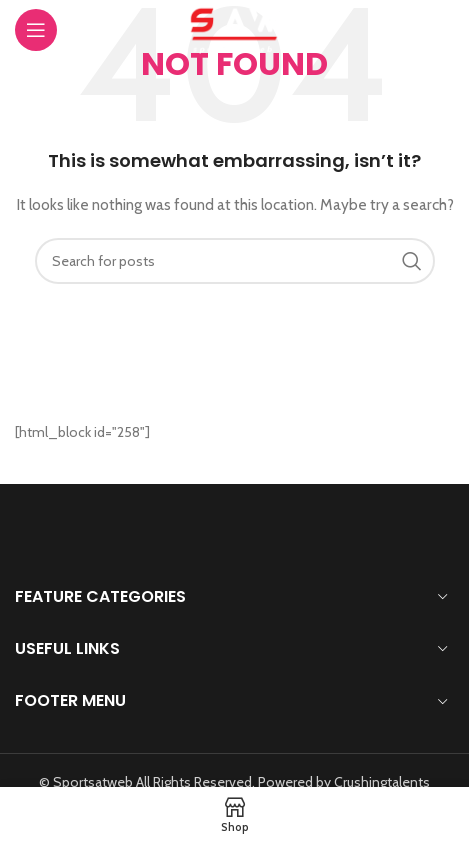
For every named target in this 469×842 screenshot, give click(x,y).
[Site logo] (234, 28)
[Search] (235, 261)
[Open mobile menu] (59, 30)
